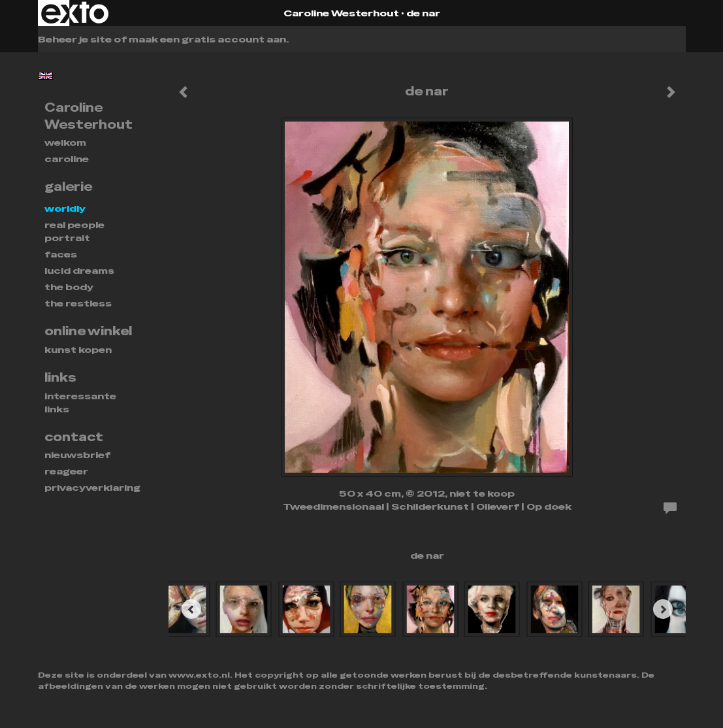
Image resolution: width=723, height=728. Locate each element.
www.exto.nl (199, 675)
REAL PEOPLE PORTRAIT (74, 231)
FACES (61, 254)
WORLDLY (65, 208)
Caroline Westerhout (341, 13)
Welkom (65, 142)
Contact (74, 437)
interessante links (80, 403)
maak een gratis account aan (207, 39)
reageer (66, 471)
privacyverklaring (92, 488)
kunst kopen (78, 350)
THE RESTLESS (78, 303)
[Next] (663, 609)
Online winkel (88, 331)
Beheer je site (75, 39)
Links (60, 377)
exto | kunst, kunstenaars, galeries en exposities (75, 13)
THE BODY (69, 287)
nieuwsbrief (77, 455)
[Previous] (191, 609)
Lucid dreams (79, 271)
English (45, 76)
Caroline (67, 159)
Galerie (68, 187)
